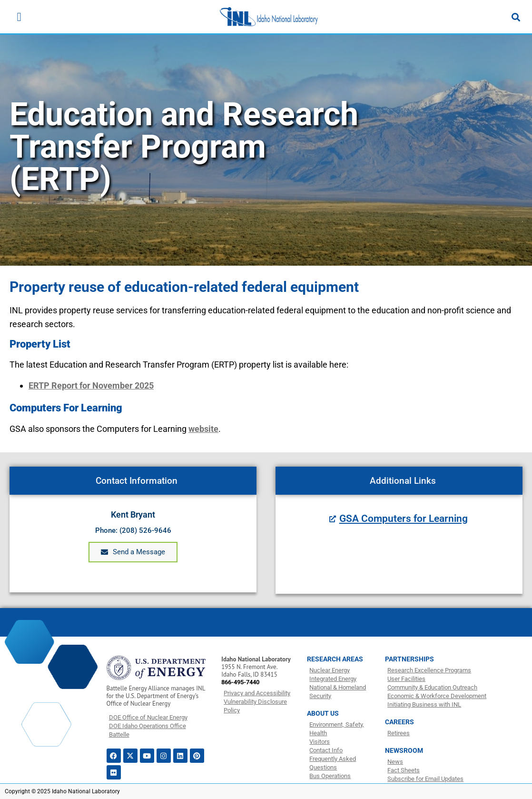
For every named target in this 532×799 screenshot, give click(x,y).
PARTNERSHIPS (409, 659)
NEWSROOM (404, 750)
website (203, 429)
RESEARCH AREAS (335, 659)
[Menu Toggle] (19, 17)
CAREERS (399, 722)
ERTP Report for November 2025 (91, 385)
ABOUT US (323, 713)
